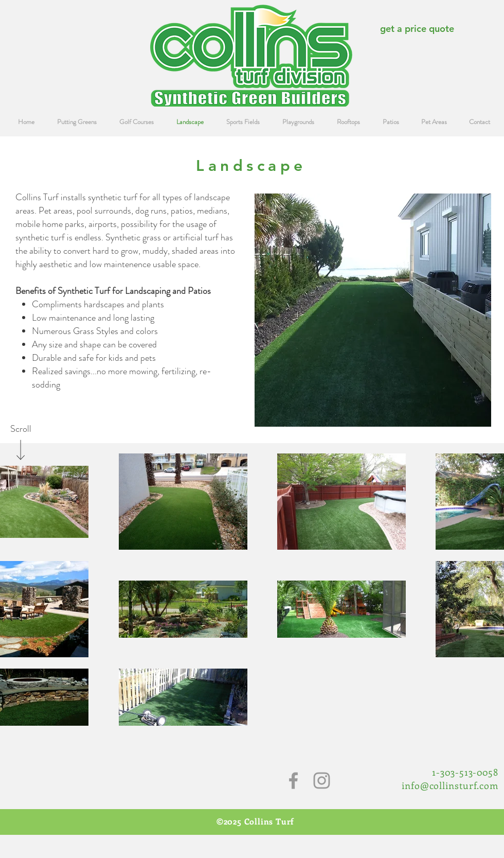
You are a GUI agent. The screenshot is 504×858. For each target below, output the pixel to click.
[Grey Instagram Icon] (322, 781)
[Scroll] (21, 429)
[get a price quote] (417, 29)
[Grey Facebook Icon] (293, 781)
